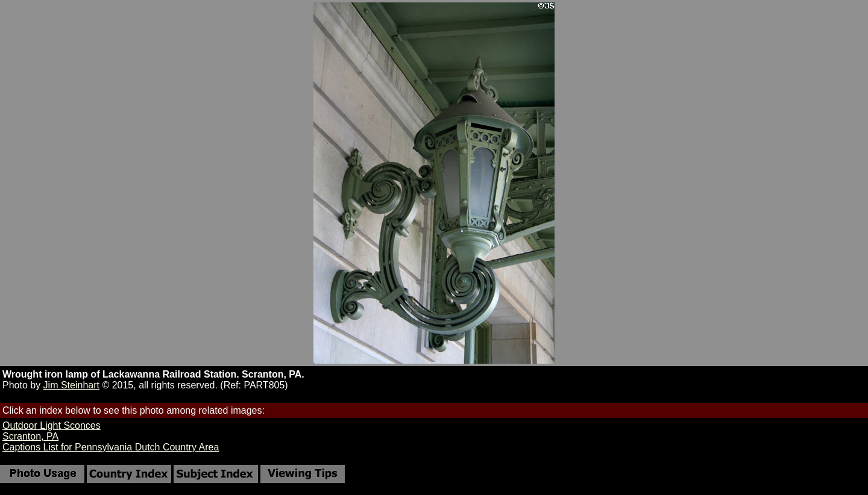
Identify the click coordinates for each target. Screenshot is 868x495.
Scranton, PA (30, 436)
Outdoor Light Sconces (52, 425)
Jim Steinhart (71, 385)
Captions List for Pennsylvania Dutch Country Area (111, 447)
